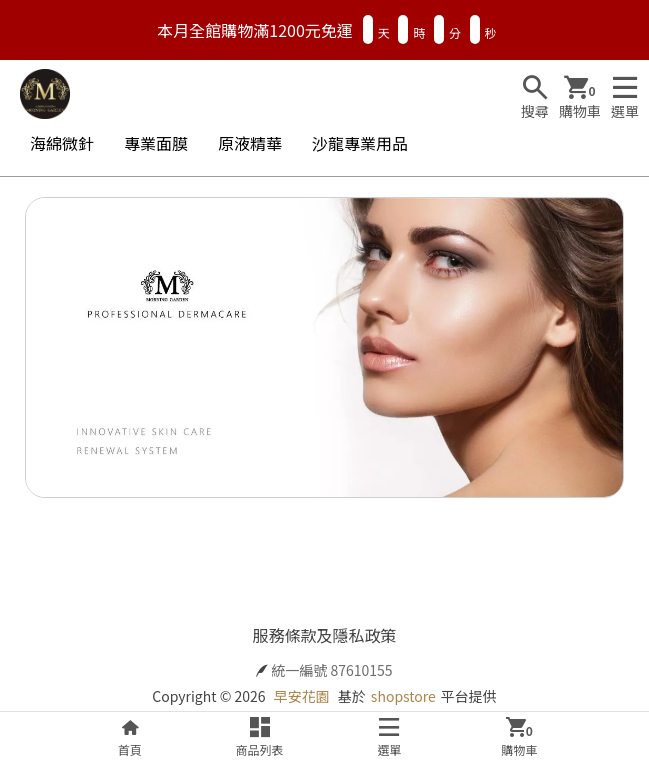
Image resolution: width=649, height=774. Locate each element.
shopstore (403, 696)
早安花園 (302, 696)
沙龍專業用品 (360, 143)
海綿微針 (62, 143)
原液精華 (250, 143)
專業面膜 (156, 143)
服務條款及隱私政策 (324, 635)
